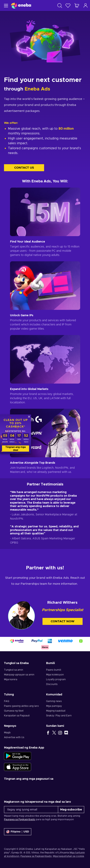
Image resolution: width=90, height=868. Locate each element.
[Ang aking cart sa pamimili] (77, 5)
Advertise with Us (14, 737)
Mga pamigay (54, 706)
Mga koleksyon (55, 675)
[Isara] (29, 417)
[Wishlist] (68, 5)
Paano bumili (54, 670)
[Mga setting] (18, 832)
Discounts (52, 684)
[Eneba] (21, 5)
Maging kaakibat (56, 711)
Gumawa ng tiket (14, 711)
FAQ (7, 701)
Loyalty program (56, 679)
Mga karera (11, 679)
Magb (7, 733)
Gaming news (54, 701)
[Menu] (6, 5)
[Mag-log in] (86, 5)
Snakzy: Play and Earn (59, 716)
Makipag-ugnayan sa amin (19, 675)
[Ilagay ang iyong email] (31, 810)
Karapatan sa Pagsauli (17, 716)
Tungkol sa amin (14, 670)
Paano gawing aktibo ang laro (21, 706)
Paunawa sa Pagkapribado (20, 819)
